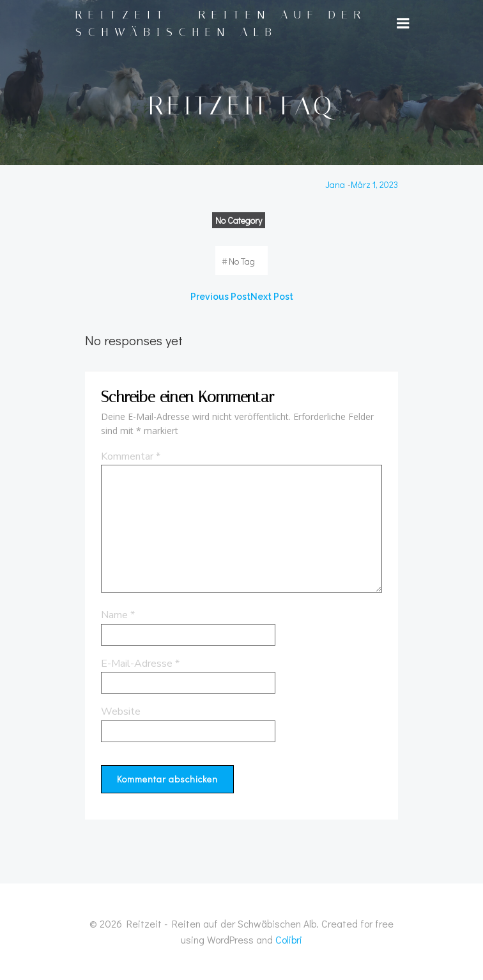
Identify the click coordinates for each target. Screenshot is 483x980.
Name (118, 615)
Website (121, 712)
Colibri (289, 939)
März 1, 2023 (374, 184)
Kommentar (131, 456)
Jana (335, 184)
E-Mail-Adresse (140, 664)
